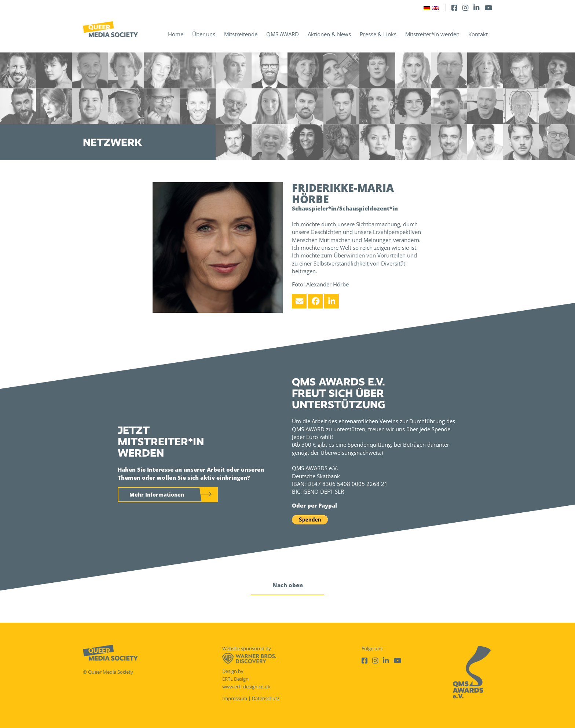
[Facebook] (454, 8)
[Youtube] (488, 8)
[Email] (299, 301)
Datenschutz (266, 698)
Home (176, 34)
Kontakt (478, 34)
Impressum (235, 698)
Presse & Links (378, 34)
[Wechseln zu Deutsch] (427, 8)
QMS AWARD (283, 34)
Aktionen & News (329, 34)
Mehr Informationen (157, 495)
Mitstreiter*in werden (432, 34)
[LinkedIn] (476, 8)
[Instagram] (465, 8)
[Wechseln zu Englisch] (436, 8)
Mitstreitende (241, 34)
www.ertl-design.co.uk (246, 687)
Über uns (204, 34)
